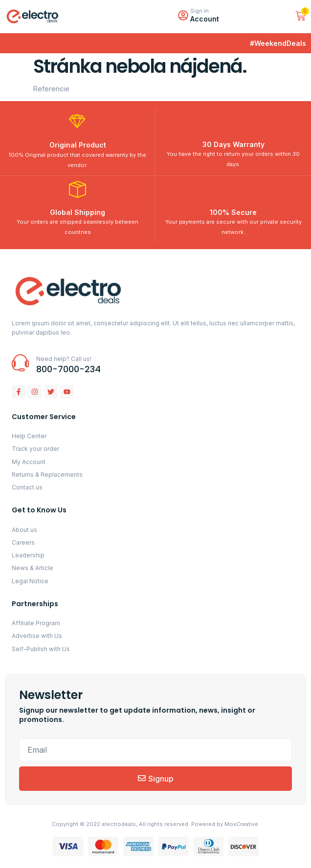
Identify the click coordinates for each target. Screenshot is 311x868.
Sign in (200, 11)
